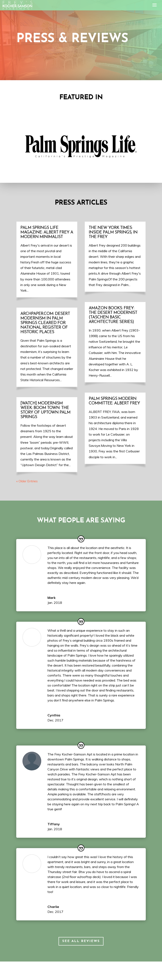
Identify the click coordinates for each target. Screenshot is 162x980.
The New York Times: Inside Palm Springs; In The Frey (113, 232)
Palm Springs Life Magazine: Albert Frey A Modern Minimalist (47, 232)
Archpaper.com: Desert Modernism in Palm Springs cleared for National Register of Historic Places (45, 323)
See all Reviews (81, 941)
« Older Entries (27, 481)
